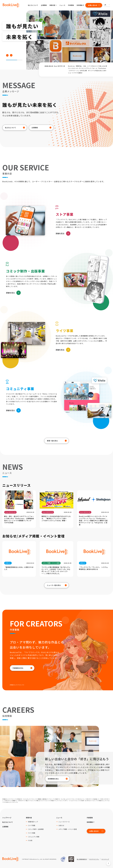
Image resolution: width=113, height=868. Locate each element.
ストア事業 (32, 825)
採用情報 (80, 5)
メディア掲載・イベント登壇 (68, 829)
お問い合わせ (94, 5)
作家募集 (71, 5)
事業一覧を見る (57, 441)
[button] (7, 55)
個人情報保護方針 (82, 859)
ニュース (62, 5)
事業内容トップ (33, 822)
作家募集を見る (22, 668)
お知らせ (61, 825)
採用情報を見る (58, 779)
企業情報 (44, 5)
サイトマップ (105, 859)
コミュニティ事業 (34, 837)
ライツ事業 (32, 833)
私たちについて (33, 5)
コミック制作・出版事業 (36, 829)
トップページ (7, 818)
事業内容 (29, 818)
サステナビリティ (94, 859)
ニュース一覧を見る (57, 585)
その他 (30, 840)
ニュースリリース (64, 822)
